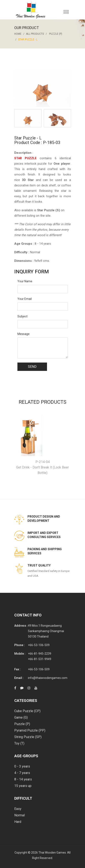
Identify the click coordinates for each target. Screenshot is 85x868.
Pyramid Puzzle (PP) (30, 730)
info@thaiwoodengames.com (48, 678)
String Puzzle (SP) (28, 737)
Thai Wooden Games (52, 853)
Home (18, 34)
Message (24, 334)
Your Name (25, 281)
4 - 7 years (22, 773)
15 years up (23, 786)
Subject (22, 316)
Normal (20, 815)
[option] (28, 118)
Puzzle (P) (56, 34)
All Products (35, 34)
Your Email (25, 299)
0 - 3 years (22, 766)
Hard (18, 822)
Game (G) (21, 717)
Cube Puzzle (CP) (27, 711)
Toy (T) (19, 743)
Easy (18, 809)
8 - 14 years (23, 779)
